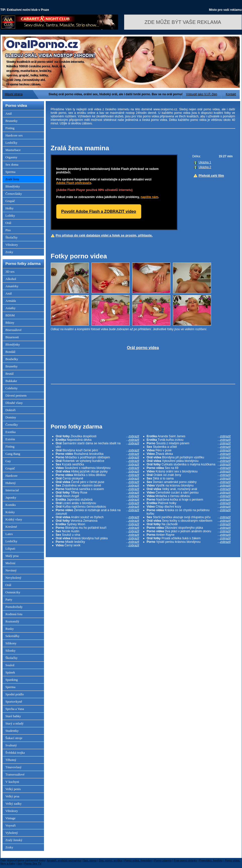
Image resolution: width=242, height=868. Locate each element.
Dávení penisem (16, 395)
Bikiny (10, 323)
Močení (11, 563)
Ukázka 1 (205, 162)
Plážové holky (189, 503)
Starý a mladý (15, 723)
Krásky (10, 512)
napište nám (149, 197)
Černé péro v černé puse (98, 482)
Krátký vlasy (14, 519)
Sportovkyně (14, 702)
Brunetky (12, 121)
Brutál (10, 374)
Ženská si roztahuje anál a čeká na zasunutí (98, 512)
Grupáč (10, 201)
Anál (9, 113)
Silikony (11, 643)
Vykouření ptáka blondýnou (189, 461)
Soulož (10, 665)
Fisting (10, 128)
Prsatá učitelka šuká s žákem (189, 538)
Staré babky (13, 716)
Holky (10, 208)
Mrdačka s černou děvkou (189, 496)
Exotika (11, 432)
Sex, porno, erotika (110, 860)
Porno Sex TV (33, 863)
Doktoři (11, 410)
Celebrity (12, 388)
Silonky (11, 650)
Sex (20, 863)
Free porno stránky (185, 860)
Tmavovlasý (14, 767)
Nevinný (11, 570)
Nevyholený (14, 578)
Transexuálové (15, 774)
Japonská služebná (98, 500)
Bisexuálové (14, 330)
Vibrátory (12, 245)
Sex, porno (90, 860)
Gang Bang (13, 454)
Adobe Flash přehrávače (74, 183)
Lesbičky (12, 143)
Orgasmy (11, 157)
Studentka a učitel (189, 447)
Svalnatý (11, 745)
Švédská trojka (15, 753)
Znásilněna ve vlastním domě (98, 486)
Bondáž (11, 352)
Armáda (11, 301)
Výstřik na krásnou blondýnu (189, 486)
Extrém (10, 439)
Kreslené (11, 527)
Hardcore (12, 476)
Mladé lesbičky (98, 542)
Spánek (10, 672)
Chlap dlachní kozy (189, 507)
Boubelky (12, 359)
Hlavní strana (14, 94)
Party (9, 599)
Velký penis (13, 789)
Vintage (11, 818)
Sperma (11, 172)
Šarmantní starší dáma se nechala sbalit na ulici (98, 445)
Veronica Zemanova (98, 521)
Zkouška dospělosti (98, 436)
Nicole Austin (98, 531)
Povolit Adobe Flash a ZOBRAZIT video (99, 211)
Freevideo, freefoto (211, 860)
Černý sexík (98, 545)
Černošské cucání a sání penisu (189, 493)
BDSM (10, 315)
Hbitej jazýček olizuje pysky (98, 471)
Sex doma (12, 164)
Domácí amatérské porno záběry (189, 482)
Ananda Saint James (189, 436)
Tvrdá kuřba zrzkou (189, 440)
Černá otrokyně (98, 478)
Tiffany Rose (98, 493)
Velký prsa (12, 796)
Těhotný (11, 760)
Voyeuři (11, 825)
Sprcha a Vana (15, 709)
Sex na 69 (189, 468)
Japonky (11, 497)
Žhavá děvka (189, 454)
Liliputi (10, 548)
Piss (8, 230)
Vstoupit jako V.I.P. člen (202, 94)
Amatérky (12, 286)
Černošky (12, 425)
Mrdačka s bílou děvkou (98, 475)
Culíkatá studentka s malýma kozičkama (189, 464)
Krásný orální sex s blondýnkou (189, 471)
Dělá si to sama (189, 478)
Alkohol (11, 279)
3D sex (10, 272)
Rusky (10, 629)
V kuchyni (12, 782)
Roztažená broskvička (98, 454)
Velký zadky (14, 804)
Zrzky (9, 252)
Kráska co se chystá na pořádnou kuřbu (189, 512)
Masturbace (13, 150)
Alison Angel (98, 496)
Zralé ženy (12, 179)
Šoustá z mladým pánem (189, 443)
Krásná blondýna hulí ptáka (98, 538)
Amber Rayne (189, 535)
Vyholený (12, 833)
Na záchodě (189, 524)
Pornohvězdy (14, 607)
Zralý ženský (14, 840)
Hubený (11, 483)
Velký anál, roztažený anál (189, 489)
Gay (8, 461)
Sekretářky (13, 636)
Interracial (12, 490)
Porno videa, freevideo (138, 860)
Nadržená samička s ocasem (98, 489)
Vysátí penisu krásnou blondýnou (189, 542)
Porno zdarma (163, 860)
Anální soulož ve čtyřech (98, 517)
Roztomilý (12, 621)
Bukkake (11, 381)
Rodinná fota (14, 614)
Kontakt (231, 94)
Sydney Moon (98, 524)
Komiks (11, 505)
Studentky (12, 731)
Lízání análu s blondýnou (98, 503)
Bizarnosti (12, 337)
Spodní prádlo (15, 694)
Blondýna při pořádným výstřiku (189, 457)
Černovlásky (14, 194)
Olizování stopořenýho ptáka (189, 528)
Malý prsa (12, 556)
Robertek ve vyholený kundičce (98, 461)
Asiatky (11, 308)
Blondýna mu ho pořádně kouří (98, 528)
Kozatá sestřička (98, 464)
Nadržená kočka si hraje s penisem (189, 500)
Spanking (12, 680)
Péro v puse (189, 450)
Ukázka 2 (205, 167)
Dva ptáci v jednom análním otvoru (189, 531)
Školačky (12, 237)
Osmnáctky (13, 592)
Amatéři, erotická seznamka (64, 860)
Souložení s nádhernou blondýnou (98, 468)
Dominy (11, 417)
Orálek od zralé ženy (189, 475)
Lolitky (10, 215)
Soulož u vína (98, 535)
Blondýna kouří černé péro (98, 450)
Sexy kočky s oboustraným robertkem (189, 521)
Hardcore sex (14, 135)
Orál (8, 223)
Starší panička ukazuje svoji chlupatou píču (189, 517)
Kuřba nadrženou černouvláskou (98, 507)
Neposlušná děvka (98, 440)
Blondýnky (13, 186)
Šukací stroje (14, 738)
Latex (9, 534)
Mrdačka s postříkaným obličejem (98, 457)
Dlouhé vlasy (14, 403)
